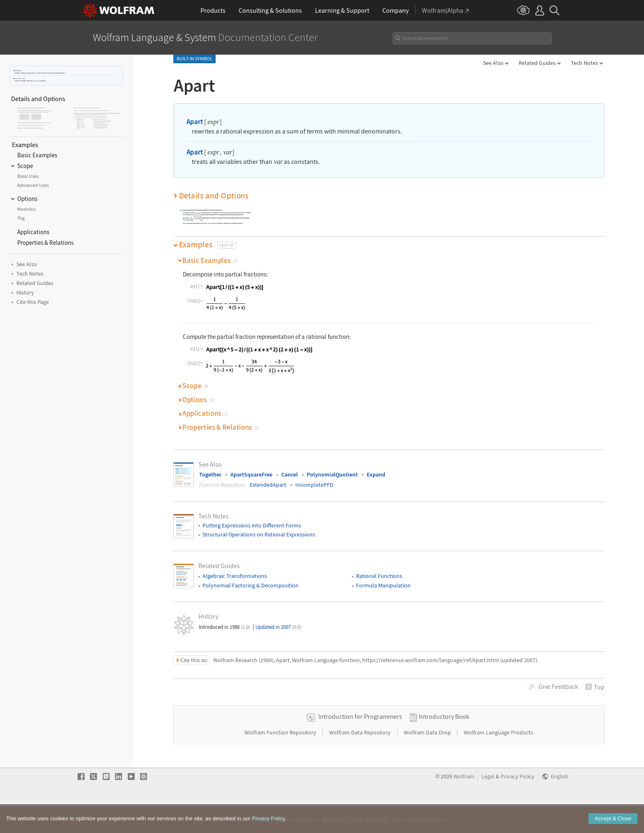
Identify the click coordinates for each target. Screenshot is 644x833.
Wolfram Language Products (498, 758)
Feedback (558, 686)
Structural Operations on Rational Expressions (259, 534)
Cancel (290, 474)
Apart (15, 70)
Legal (488, 802)
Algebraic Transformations (235, 576)
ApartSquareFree (251, 474)
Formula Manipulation (383, 585)
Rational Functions (379, 576)
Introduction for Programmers (360, 742)
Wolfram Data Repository (360, 758)
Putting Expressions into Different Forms (252, 525)
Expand (376, 474)
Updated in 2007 (278, 627)
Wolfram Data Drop (428, 758)
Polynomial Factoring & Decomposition (251, 585)
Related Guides (537, 63)
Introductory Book (444, 742)
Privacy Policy (517, 802)
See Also (493, 63)
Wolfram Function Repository (281, 758)
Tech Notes (584, 63)
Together (210, 474)
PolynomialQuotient (332, 474)
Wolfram (464, 802)
